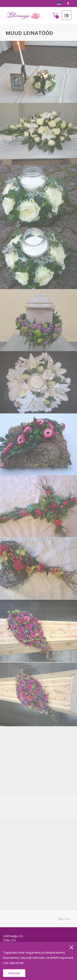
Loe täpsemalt (13, 963)
